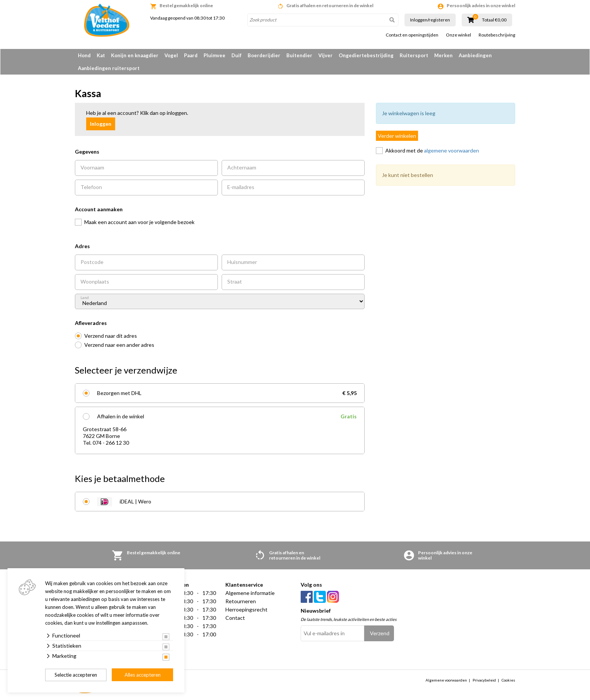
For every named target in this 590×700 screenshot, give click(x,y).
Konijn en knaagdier (135, 55)
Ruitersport (414, 55)
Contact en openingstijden (412, 35)
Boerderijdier (264, 55)
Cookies (508, 680)
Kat (101, 55)
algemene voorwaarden (452, 150)
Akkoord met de (432, 150)
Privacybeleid (484, 680)
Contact (235, 618)
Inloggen (101, 124)
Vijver (325, 55)
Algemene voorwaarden (446, 680)
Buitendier (299, 55)
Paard (191, 55)
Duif (236, 55)
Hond (84, 55)
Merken (443, 55)
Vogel (171, 55)
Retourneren (241, 601)
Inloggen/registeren (430, 20)
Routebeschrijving (497, 35)
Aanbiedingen (475, 55)
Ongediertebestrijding (366, 55)
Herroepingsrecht (246, 609)
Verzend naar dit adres (111, 336)
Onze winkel (458, 35)
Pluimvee (214, 55)
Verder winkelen (397, 136)
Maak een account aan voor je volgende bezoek (139, 222)
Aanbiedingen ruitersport (109, 68)
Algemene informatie (250, 593)
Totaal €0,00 (494, 20)
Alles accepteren (143, 675)
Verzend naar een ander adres (119, 345)
